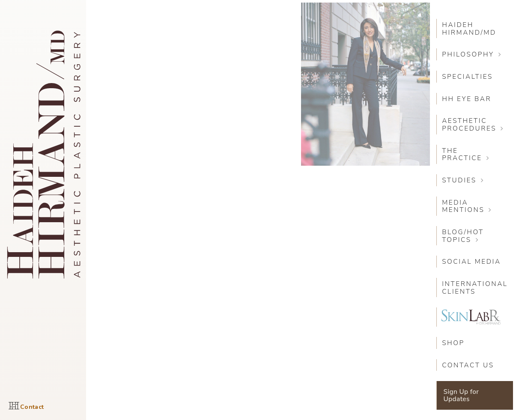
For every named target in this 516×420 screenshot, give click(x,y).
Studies (459, 180)
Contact (32, 407)
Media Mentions (463, 206)
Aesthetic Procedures (469, 124)
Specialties (467, 76)
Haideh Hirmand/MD (469, 28)
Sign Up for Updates (461, 395)
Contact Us (468, 365)
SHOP (453, 343)
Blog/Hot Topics (463, 236)
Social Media (471, 261)
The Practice (462, 154)
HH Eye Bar (467, 99)
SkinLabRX (471, 317)
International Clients (475, 287)
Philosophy (468, 54)
